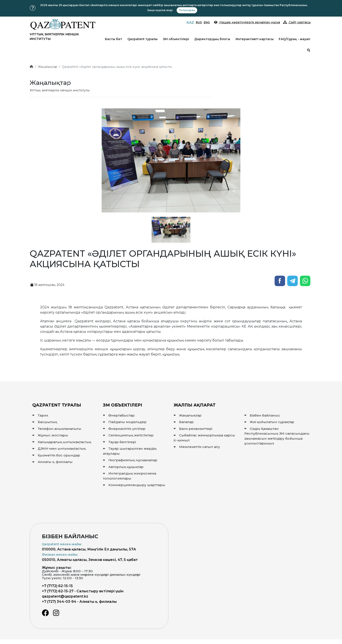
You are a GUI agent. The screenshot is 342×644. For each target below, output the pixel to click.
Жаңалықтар (48, 67)
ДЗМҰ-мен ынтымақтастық (59, 448)
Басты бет (114, 39)
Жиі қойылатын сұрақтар (269, 422)
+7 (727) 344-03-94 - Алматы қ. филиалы (79, 602)
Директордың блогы (212, 39)
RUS (199, 22)
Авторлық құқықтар (123, 467)
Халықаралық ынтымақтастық (62, 442)
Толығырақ (187, 10)
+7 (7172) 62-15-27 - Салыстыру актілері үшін (83, 591)
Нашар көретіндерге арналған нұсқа (247, 22)
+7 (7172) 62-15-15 (57, 586)
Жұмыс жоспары (50, 435)
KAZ (190, 22)
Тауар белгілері (119, 442)
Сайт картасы (297, 22)
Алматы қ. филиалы (52, 462)
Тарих (40, 415)
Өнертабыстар (119, 415)
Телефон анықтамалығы (57, 429)
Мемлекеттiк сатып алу (197, 447)
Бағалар (184, 422)
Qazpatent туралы (142, 39)
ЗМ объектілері (176, 39)
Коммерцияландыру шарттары (134, 485)
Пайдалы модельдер (125, 422)
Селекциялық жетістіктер (128, 435)
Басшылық (45, 422)
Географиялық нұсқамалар (130, 460)
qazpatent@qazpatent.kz (65, 596)
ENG (207, 22)
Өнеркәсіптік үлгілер (124, 429)
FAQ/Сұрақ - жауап (294, 39)
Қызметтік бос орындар (56, 455)
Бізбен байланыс (262, 415)
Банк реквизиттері (193, 429)
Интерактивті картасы (255, 39)
